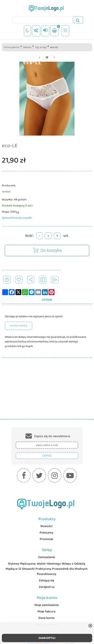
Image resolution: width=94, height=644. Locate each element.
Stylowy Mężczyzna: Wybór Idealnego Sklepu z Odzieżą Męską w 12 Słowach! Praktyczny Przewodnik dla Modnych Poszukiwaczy (47, 569)
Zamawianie (47, 557)
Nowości (46, 526)
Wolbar (6, 192)
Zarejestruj (47, 587)
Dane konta (46, 618)
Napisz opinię (19, 326)
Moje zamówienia (47, 605)
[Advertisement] (47, 391)
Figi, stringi (41, 47)
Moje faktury (46, 611)
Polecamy (46, 533)
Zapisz (47, 456)
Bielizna (27, 47)
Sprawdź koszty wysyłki (17, 218)
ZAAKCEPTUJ (47, 638)
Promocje (46, 539)
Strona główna (11, 47)
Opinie (47, 300)
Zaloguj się (46, 580)
